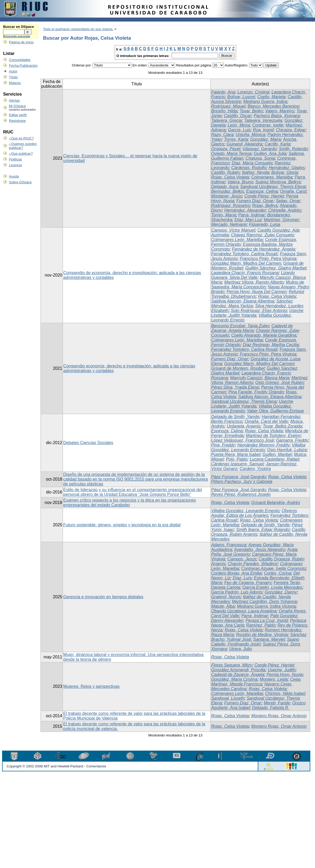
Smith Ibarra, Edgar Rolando (263, 530)
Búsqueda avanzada (17, 36)
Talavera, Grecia (226, 120)
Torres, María (224, 215)
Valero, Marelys (280, 111)
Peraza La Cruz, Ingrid (266, 620)
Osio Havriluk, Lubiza (287, 450)
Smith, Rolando (293, 149)
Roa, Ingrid (263, 130)
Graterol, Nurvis (226, 597)
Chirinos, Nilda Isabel (285, 693)
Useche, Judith (282, 670)
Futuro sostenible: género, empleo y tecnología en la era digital (122, 525)
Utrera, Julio (240, 649)
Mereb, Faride (277, 703)
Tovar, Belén (251, 111)
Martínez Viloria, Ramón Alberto (254, 282)
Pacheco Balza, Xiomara (277, 116)
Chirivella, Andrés (285, 210)
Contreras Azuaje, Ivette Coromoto (274, 568)
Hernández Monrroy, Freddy (263, 445)
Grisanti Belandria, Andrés (276, 503)
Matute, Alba (223, 606)
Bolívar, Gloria (285, 172)
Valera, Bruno (240, 182)
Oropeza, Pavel (225, 149)
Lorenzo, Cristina (253, 92)
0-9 (127, 49)
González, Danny (281, 592)
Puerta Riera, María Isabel (236, 454)
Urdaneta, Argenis (244, 426)
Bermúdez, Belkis (227, 191)
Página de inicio (21, 42)
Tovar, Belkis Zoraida (282, 426)
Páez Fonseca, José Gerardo (238, 477)
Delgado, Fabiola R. (271, 708)
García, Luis (239, 130)
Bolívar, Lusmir (241, 97)
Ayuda (14, 176)
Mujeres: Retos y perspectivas (91, 686)
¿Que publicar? (21, 154)
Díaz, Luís (242, 578)
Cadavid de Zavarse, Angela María (252, 328)
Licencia (15, 165)
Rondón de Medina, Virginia (262, 635)
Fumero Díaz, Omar (230, 359)
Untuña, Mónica (250, 135)
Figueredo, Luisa (264, 224)
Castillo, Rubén (225, 172)
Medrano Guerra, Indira (265, 102)
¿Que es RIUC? (21, 138)
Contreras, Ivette (268, 125)
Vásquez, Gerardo (260, 149)
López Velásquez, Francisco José (242, 440)
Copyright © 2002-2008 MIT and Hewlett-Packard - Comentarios (56, 766)
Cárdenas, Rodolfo (249, 168)
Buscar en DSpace (19, 27)
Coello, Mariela (271, 97)
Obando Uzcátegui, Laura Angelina (244, 611)
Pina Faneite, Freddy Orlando (256, 392)
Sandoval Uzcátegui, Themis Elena (273, 187)
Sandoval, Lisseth (228, 698)
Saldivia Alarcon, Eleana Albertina (270, 397)
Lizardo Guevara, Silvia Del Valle (253, 275)
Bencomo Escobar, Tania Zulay (240, 326)
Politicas (15, 159)
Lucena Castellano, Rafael (274, 459)
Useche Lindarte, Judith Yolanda (252, 404)
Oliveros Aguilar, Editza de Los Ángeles (254, 513)
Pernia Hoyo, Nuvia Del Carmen (256, 292)
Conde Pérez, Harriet (264, 196)
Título (13, 77)
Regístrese (17, 121)
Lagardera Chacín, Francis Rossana (245, 273)
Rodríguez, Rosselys (230, 206)
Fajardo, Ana (223, 92)
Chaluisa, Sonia (260, 158)
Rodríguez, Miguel (228, 106)
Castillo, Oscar (238, 116)
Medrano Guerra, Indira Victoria (266, 606)
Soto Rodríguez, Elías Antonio (259, 311)
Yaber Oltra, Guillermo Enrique (275, 411)
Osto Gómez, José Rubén (279, 383)
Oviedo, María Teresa (231, 154)
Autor (13, 71)
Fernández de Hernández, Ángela (264, 249)
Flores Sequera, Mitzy (232, 665)
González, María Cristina (234, 679)
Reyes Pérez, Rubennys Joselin (241, 494)
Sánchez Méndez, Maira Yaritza (252, 303)
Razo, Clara (222, 135)
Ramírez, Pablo (261, 625)
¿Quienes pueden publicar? (23, 146)
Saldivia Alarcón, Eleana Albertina (243, 301)
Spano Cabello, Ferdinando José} (255, 642)
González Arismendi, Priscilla (238, 670)
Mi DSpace (17, 106)
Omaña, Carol (293, 191)
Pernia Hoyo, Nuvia (285, 675)
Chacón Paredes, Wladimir (253, 564)
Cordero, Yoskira (255, 469)
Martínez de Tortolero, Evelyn (273, 436)
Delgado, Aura (224, 187)
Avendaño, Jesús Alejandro (260, 550)
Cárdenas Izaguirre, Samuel (237, 464)
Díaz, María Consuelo (252, 163)
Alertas (14, 100)
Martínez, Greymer (281, 220)
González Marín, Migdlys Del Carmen (246, 263)
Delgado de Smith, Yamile (235, 417)
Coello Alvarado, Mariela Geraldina (264, 335)
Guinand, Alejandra (244, 144)
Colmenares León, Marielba (237, 240)
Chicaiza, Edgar (291, 130)
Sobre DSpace (20, 182)
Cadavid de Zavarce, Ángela (238, 675)
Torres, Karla (236, 139)
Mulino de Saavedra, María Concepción (258, 285)
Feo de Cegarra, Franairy (248, 583)
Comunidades (20, 60)
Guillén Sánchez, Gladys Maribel (276, 268)
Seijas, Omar (288, 201)
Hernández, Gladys (287, 168)
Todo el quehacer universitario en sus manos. (78, 29)
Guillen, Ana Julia (270, 154)
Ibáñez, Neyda (256, 172)
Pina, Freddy (223, 445)
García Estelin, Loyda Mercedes (272, 587)
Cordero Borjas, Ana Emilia (236, 573)
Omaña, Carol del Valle (266, 421)
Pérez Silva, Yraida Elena (235, 387)
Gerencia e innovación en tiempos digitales (103, 597)
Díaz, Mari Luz (248, 220)
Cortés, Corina (278, 573)
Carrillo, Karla (277, 144)
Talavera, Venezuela (263, 120)
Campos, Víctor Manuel (233, 230)
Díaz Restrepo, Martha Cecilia (271, 345)
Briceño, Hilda (224, 111)
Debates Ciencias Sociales (88, 443)
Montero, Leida (274, 679)
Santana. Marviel (269, 639)
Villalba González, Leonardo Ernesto (258, 447)
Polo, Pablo (237, 459)
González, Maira (266, 139)
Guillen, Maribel (277, 454)
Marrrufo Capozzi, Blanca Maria (259, 378)
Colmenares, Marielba (272, 177)
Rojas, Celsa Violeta (230, 177)
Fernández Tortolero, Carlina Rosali (244, 349)
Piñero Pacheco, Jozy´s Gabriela (242, 482)
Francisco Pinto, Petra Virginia (268, 259)
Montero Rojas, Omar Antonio (279, 716)
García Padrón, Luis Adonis (237, 592)
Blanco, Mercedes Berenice (273, 106)
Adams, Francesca (229, 545)
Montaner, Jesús (226, 196)
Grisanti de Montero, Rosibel (238, 368)
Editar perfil (18, 115)
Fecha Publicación (23, 66)
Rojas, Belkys (265, 206)
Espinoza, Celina (262, 191)
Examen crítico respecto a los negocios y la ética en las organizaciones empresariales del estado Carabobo (130, 503)
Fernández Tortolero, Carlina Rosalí (244, 254)
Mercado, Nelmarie (229, 224)
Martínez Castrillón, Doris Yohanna (264, 602)
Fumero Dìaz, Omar (255, 201)
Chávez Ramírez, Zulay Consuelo (262, 235)
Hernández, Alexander (245, 210)
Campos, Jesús (242, 559)
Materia (15, 83)
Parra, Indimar (252, 215)
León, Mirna (239, 125)
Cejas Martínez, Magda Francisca (256, 682)
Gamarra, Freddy (292, 440)
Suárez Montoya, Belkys (278, 182)
